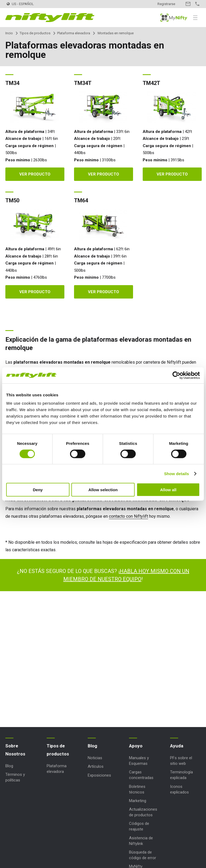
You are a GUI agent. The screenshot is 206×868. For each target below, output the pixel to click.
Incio (9, 33)
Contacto (188, 4)
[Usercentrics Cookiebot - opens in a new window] (176, 375)
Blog (9, 766)
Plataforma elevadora (74, 33)
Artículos (96, 766)
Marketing (138, 801)
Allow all (168, 490)
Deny (38, 490)
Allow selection (103, 490)
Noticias (95, 758)
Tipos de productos (35, 33)
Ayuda (177, 746)
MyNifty (174, 18)
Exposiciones (99, 775)
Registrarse (166, 4)
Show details (177, 473)
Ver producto (35, 174)
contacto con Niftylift (128, 516)
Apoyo (136, 746)
